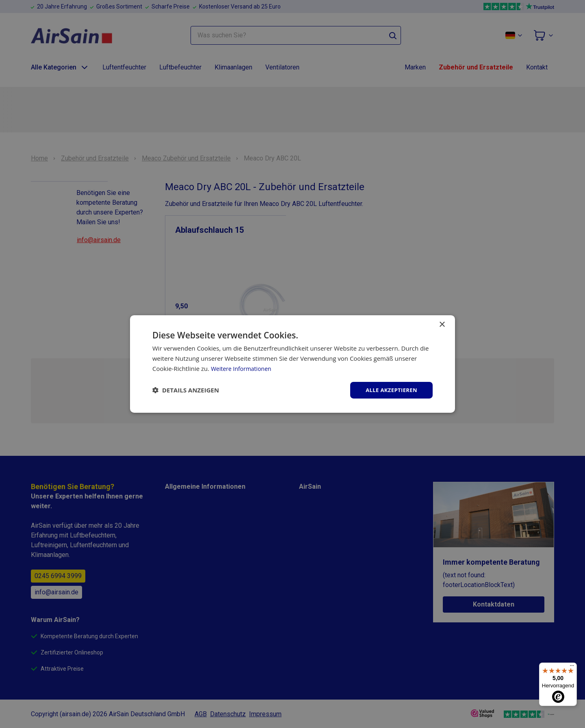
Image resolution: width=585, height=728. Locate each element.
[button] (186, 390)
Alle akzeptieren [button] (390, 390)
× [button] (442, 324)
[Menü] (572, 667)
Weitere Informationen (243, 368)
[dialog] (292, 364)
